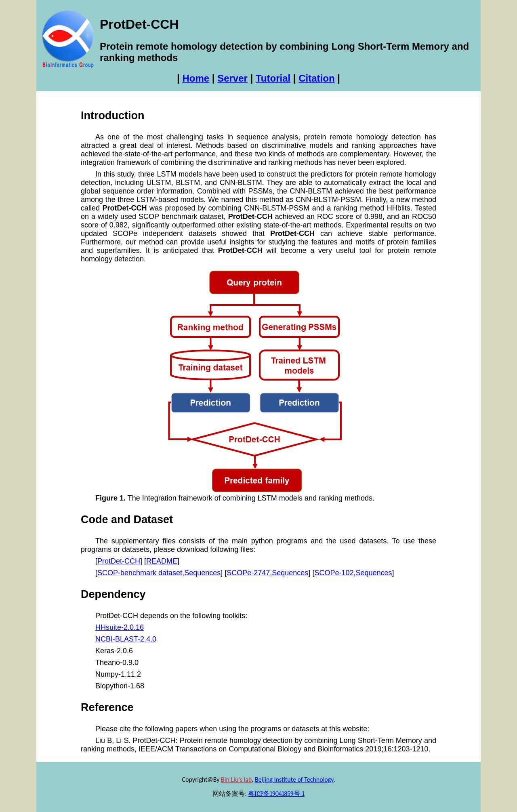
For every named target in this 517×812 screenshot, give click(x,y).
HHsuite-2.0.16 (120, 627)
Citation (316, 78)
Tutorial (273, 78)
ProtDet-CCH (119, 561)
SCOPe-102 (334, 573)
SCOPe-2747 (248, 573)
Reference (107, 707)
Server (232, 78)
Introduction (112, 116)
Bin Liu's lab (236, 779)
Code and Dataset (127, 520)
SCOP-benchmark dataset (140, 573)
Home (196, 78)
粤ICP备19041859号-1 (276, 794)
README (162, 561)
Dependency (113, 594)
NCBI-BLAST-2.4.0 (126, 639)
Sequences (202, 573)
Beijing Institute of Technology (294, 779)
